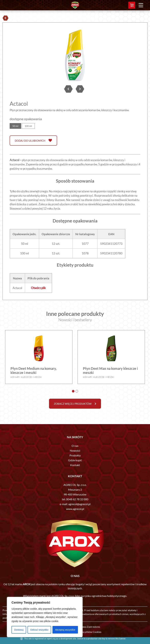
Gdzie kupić (75, 460)
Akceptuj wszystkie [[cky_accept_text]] (65, 630)
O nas (75, 446)
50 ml (15, 126)
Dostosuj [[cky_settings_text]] (19, 630)
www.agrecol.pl (75, 509)
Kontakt (75, 465)
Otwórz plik (38, 288)
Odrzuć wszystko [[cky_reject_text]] (39, 630)
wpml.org (51, 639)
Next (136, 56)
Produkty (75, 455)
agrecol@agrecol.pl (79, 504)
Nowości (75, 451)
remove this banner (117, 639)
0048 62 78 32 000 (77, 499)
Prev (14, 56)
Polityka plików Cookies (89, 632)
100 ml (28, 126)
